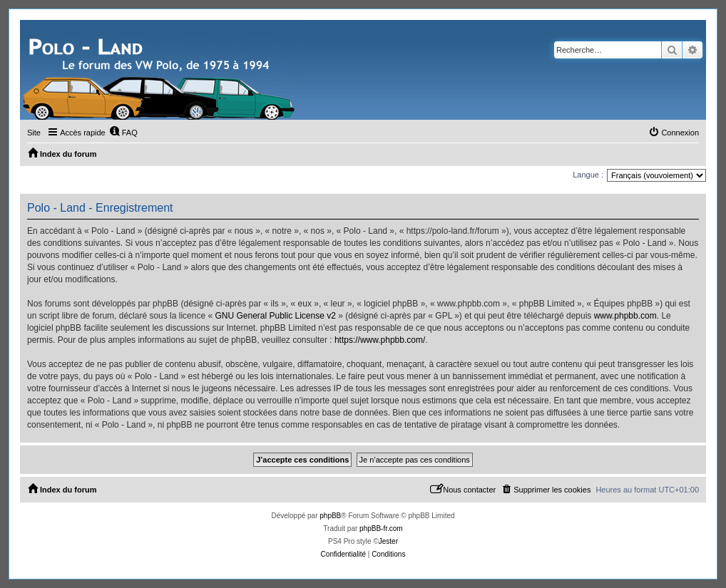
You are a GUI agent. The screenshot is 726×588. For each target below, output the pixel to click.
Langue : (588, 175)
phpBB (330, 516)
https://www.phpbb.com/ (380, 340)
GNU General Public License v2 (275, 316)
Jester (388, 541)
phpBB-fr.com (381, 528)
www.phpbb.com (625, 316)
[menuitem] (123, 133)
